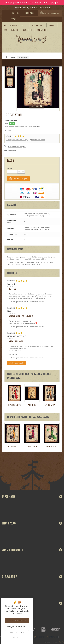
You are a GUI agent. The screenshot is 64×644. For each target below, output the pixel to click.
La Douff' (50, 405)
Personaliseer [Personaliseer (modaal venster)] (17, 633)
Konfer (61, 642)
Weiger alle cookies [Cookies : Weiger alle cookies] (17, 627)
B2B (5, 30)
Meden (13, 57)
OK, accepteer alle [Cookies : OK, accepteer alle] (17, 621)
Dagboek (52, 25)
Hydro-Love (15, 405)
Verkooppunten (38, 25)
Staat (6, 124)
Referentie (8, 120)
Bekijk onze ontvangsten (17, 147)
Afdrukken (12, 151)
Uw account (15, 19)
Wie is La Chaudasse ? (19, 25)
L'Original (13, 446)
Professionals (40, 637)
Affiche (32, 405)
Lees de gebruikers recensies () (17, 140)
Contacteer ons (43, 30)
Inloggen (16, 13)
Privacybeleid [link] (17, 638)
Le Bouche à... (32, 446)
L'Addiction (51, 446)
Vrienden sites (52, 637)
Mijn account (10, 523)
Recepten (15, 30)
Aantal (10, 168)
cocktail (37, 264)
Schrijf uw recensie (38, 140)
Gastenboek (28, 30)
